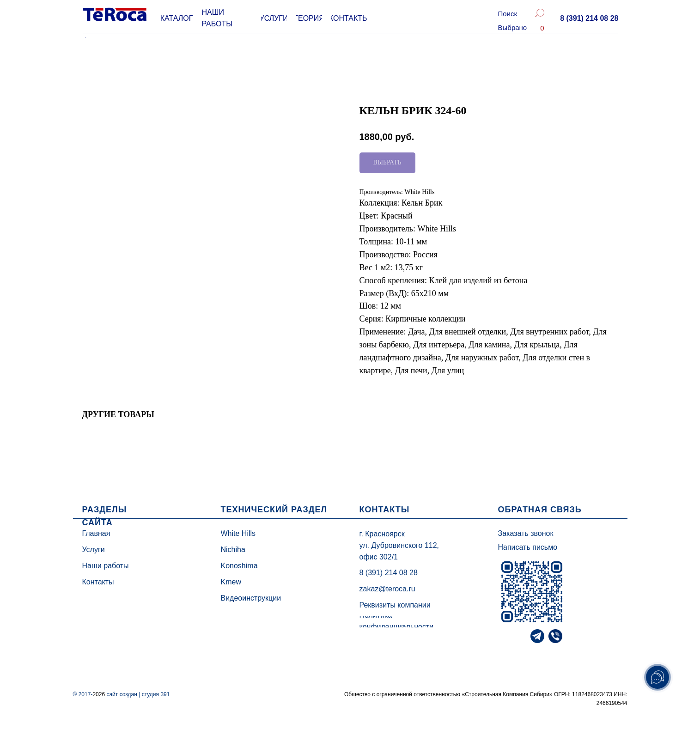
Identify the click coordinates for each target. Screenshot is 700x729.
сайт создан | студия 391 (138, 694)
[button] (589, 18)
